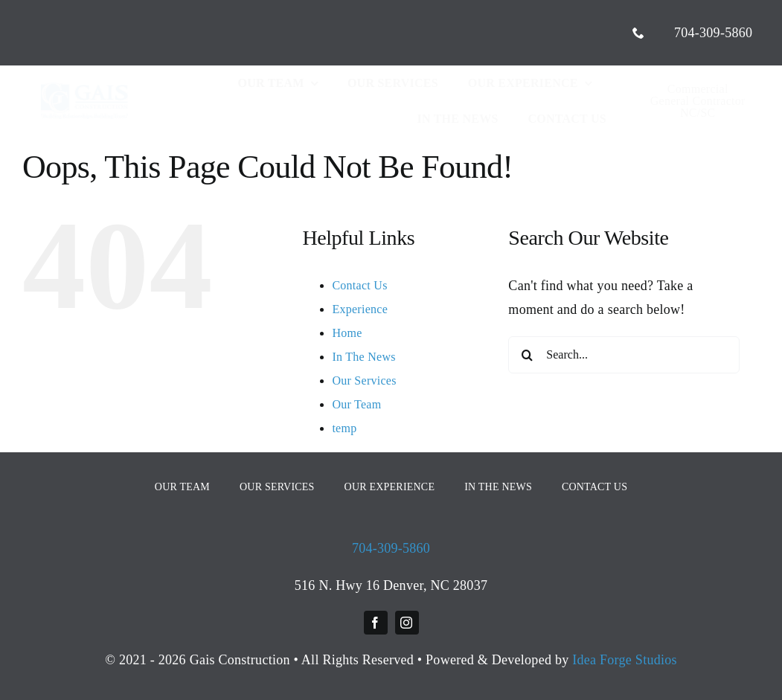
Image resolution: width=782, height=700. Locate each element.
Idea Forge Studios (625, 660)
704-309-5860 (391, 548)
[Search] (527, 355)
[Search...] (624, 355)
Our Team (356, 404)
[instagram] (407, 623)
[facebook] (376, 623)
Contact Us (359, 285)
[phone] (638, 33)
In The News (363, 357)
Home (347, 333)
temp (344, 428)
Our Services (364, 380)
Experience (360, 309)
